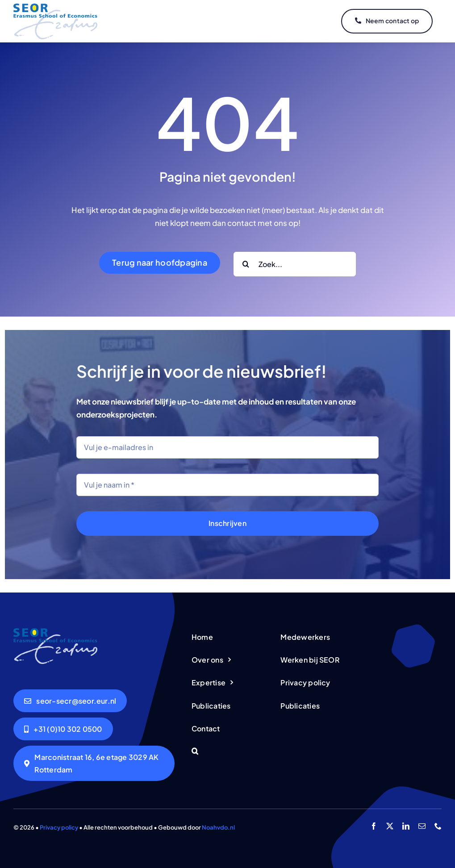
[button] (227, 752)
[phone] (438, 826)
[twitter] (390, 826)
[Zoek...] (295, 264)
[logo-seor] (55, 7)
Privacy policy (59, 827)
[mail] (422, 826)
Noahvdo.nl (218, 827)
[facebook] (374, 826)
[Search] (246, 264)
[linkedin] (406, 826)
